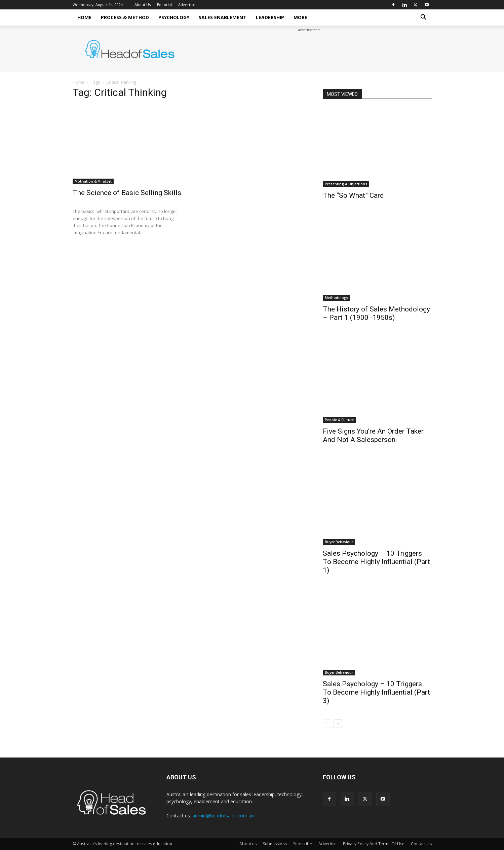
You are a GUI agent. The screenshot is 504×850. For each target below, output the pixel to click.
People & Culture (339, 420)
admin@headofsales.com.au (223, 816)
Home (84, 17)
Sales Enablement (223, 17)
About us (248, 844)
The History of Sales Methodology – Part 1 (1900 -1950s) (376, 313)
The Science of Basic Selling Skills (127, 193)
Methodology (336, 298)
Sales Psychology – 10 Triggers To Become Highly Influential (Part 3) (376, 692)
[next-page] (338, 724)
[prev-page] (327, 724)
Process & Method (125, 17)
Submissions (275, 844)
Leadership (270, 17)
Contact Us (421, 844)
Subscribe (303, 844)
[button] (424, 18)
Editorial (164, 5)
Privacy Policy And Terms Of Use (374, 844)
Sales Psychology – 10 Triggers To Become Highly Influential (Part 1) (376, 562)
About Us (143, 5)
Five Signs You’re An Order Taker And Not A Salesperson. (373, 435)
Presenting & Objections (346, 184)
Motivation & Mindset (93, 181)
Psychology (174, 17)
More (300, 17)
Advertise (187, 5)
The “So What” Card (353, 195)
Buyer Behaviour (339, 542)
